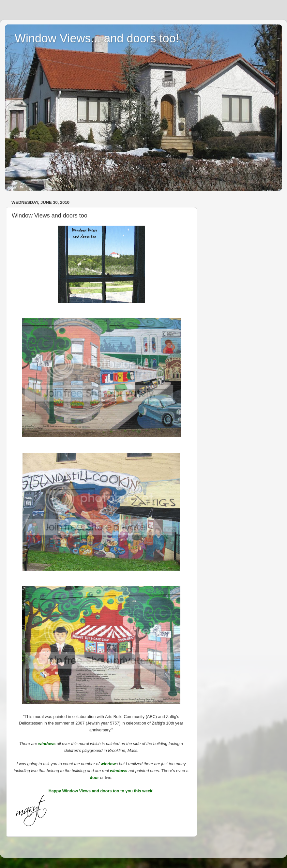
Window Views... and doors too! (97, 38)
